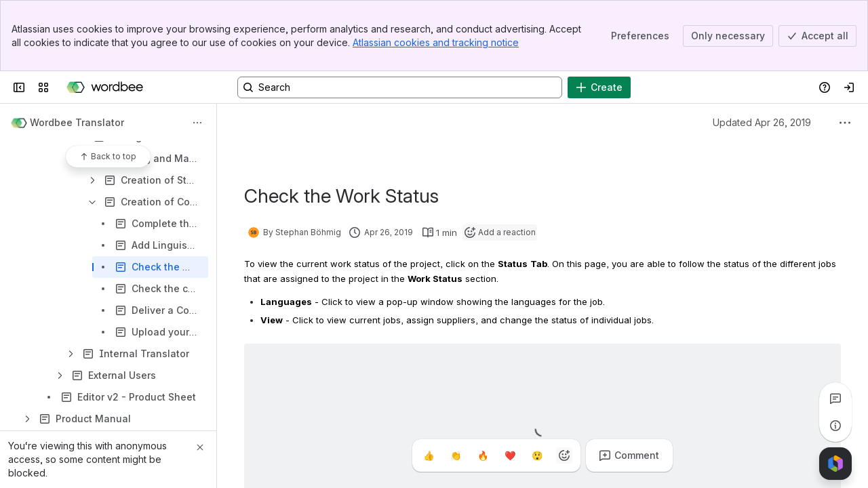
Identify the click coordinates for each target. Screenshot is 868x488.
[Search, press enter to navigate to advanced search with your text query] (400, 87)
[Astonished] (537, 455)
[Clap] (456, 455)
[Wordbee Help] (105, 87)
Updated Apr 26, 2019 (762, 122)
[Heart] (510, 455)
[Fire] (483, 455)
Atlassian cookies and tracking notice (436, 42)
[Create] (599, 87)
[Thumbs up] (429, 455)
